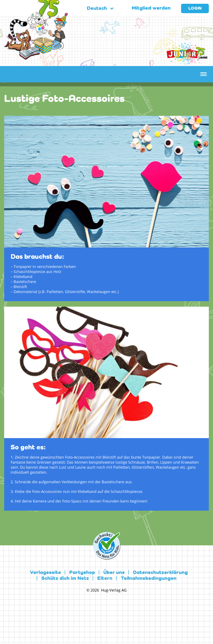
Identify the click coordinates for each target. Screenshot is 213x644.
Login (195, 9)
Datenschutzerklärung (160, 573)
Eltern (105, 579)
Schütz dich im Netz (65, 579)
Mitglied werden (151, 8)
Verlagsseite (45, 573)
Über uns (114, 573)
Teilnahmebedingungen (149, 579)
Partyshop (82, 573)
